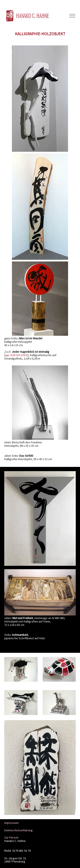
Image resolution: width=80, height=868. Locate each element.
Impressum (11, 823)
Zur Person (11, 837)
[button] (10, 768)
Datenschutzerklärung (18, 830)
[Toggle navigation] (72, 16)
